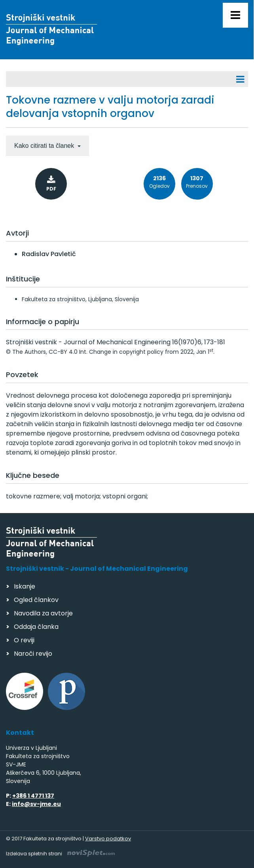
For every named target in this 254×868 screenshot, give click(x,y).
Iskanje (25, 586)
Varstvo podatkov (108, 839)
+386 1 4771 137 (33, 796)
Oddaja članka (36, 627)
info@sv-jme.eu (36, 804)
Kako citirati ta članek (45, 146)
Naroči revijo (33, 654)
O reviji (24, 640)
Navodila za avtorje (43, 613)
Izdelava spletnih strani (60, 854)
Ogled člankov (36, 600)
